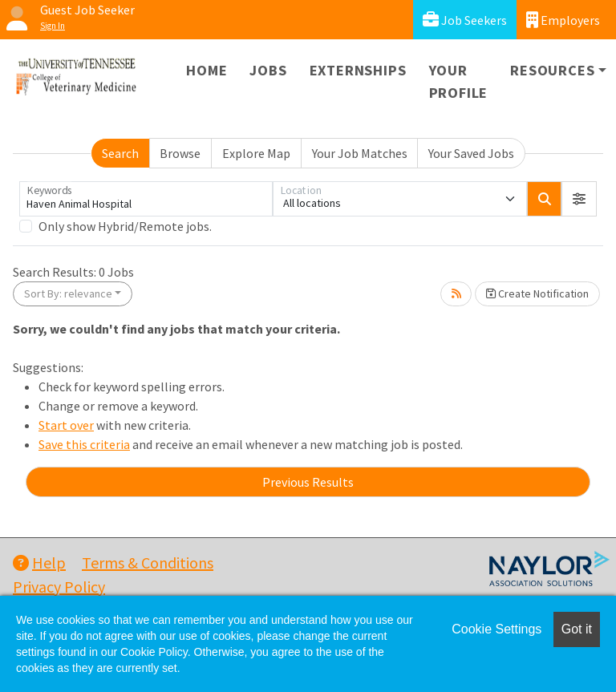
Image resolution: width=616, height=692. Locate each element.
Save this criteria (84, 444)
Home (207, 70)
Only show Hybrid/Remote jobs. (125, 226)
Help (39, 563)
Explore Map (256, 153)
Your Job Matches (360, 153)
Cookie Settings (496, 629)
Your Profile (459, 81)
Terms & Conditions (148, 563)
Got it (577, 629)
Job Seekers (465, 20)
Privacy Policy (59, 587)
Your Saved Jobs (471, 153)
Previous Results (308, 482)
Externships (358, 70)
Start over (66, 425)
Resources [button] (552, 70)
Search (120, 153)
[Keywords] (146, 199)
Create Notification (537, 293)
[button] (579, 199)
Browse (180, 153)
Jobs (268, 70)
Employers (563, 20)
